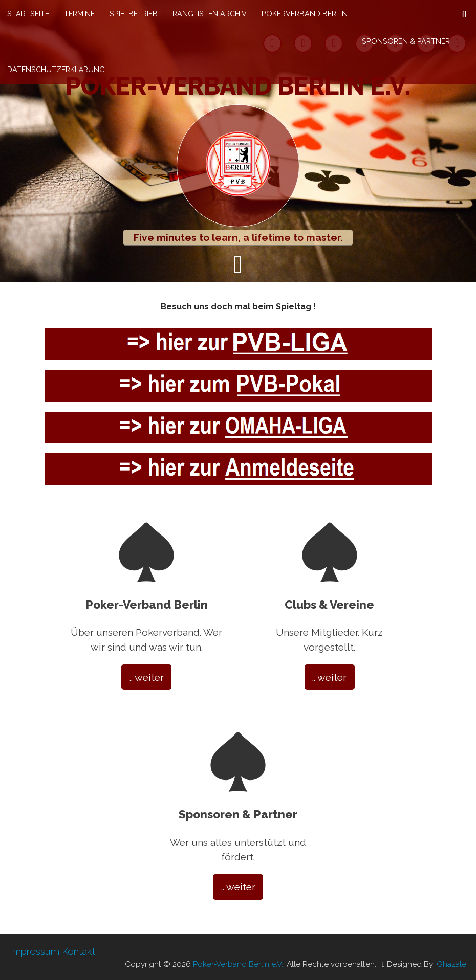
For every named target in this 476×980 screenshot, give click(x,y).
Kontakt (79, 951)
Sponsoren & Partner (406, 41)
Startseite (28, 14)
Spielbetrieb (134, 14)
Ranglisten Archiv (210, 14)
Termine (79, 14)
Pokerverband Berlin (305, 14)
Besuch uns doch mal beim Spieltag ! (238, 307)
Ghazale (451, 964)
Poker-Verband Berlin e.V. (238, 86)
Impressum (35, 951)
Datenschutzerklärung (56, 69)
